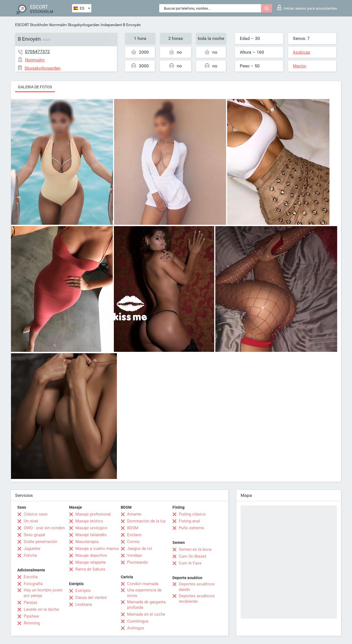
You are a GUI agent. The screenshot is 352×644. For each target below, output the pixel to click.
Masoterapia (87, 542)
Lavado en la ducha (41, 609)
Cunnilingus (138, 621)
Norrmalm (58, 25)
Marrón (299, 66)
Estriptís (83, 591)
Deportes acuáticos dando (197, 587)
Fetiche (30, 555)
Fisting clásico (192, 514)
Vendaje (134, 555)
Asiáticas (302, 52)
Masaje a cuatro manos (97, 549)
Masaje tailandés (91, 535)
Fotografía (33, 584)
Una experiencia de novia (144, 593)
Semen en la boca (195, 549)
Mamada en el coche (146, 614)
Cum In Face (190, 563)
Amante (134, 514)
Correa (133, 542)
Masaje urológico (91, 528)
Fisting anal (189, 521)
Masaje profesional (93, 514)
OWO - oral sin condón (44, 528)
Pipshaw (31, 616)
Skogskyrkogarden (84, 25)
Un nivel (31, 521)
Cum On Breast (193, 556)
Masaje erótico (89, 521)
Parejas (31, 602)
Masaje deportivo (91, 555)
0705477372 (37, 52)
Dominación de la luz (146, 521)
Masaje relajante (91, 562)
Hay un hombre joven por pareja (43, 593)
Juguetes (32, 549)
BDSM (133, 528)
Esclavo (134, 535)
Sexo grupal (34, 535)
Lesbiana (84, 604)
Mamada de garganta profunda (146, 605)
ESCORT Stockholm (32, 25)
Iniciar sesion (307, 7)
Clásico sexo (36, 514)
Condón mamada (143, 584)
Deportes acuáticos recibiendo (197, 599)
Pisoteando (137, 562)
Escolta (31, 577)
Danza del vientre (91, 598)
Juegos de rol (140, 549)
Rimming (32, 623)
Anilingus (136, 628)
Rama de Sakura (90, 569)
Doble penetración (40, 542)
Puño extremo (192, 528)
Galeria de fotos (35, 87)
